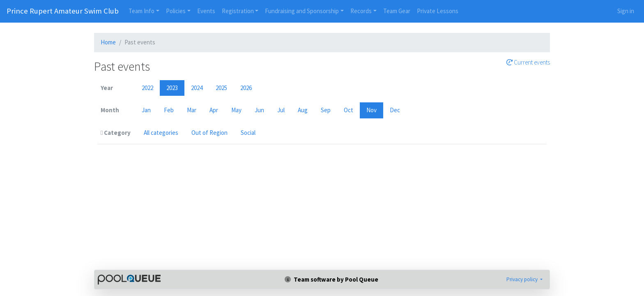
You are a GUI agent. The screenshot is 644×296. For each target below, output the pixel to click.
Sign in (626, 11)
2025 (221, 88)
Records (361, 11)
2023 (172, 88)
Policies (176, 11)
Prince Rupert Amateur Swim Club (63, 11)
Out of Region (209, 133)
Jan (146, 110)
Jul (281, 110)
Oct (348, 110)
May (236, 110)
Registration (238, 11)
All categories (161, 133)
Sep (326, 110)
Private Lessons (438, 11)
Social (248, 133)
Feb (169, 110)
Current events (528, 62)
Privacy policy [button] (523, 279)
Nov (371, 110)
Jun (259, 110)
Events (206, 11)
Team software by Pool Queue (331, 279)
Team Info (141, 11)
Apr (214, 110)
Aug (303, 110)
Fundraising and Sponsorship (302, 11)
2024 (197, 88)
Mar (192, 110)
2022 (147, 88)
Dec (395, 110)
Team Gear (397, 11)
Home (108, 42)
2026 (246, 88)
